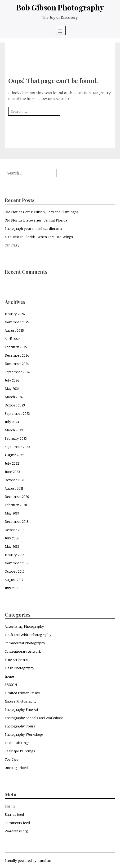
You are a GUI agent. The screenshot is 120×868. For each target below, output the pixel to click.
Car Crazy (12, 245)
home (9, 676)
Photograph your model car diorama (33, 229)
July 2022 (12, 463)
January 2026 (15, 314)
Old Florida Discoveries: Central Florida (36, 220)
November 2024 (17, 364)
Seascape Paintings (20, 751)
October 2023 (15, 405)
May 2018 (12, 546)
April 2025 (13, 339)
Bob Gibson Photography (60, 7)
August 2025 (14, 330)
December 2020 (17, 497)
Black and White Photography (28, 635)
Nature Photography (21, 701)
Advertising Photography (24, 626)
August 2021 (14, 488)
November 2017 (17, 563)
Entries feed (14, 814)
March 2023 (14, 430)
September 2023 (17, 413)
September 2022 (17, 447)
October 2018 (15, 530)
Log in (10, 806)
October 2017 (15, 571)
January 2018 (15, 555)
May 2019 (12, 513)
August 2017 (14, 580)
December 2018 (17, 521)
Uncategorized (16, 768)
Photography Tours (20, 726)
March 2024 (14, 397)
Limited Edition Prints (22, 693)
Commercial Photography (25, 643)
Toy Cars (11, 759)
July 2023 (12, 422)
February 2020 (16, 505)
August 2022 (14, 455)
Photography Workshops (24, 734)
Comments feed (17, 823)
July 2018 (12, 538)
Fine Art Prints (16, 660)
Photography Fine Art (22, 710)
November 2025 (17, 322)
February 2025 (16, 347)
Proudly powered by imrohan (28, 861)
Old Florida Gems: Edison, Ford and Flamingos (42, 212)
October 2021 (15, 480)
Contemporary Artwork (23, 651)
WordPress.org (16, 831)
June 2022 (12, 472)
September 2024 (17, 372)
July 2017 (12, 588)
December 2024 (17, 355)
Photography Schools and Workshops (34, 718)
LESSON (11, 685)
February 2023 (16, 438)
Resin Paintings (17, 743)
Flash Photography (20, 668)
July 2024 (12, 380)
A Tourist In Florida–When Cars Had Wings (39, 237)
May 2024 (12, 389)
